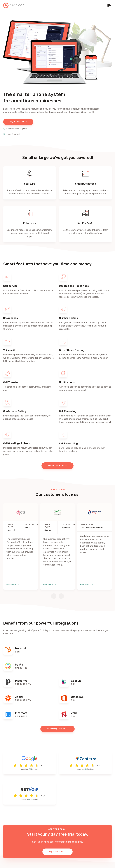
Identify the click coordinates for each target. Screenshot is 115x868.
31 (30, 769)
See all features (58, 466)
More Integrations (58, 729)
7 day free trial (12, 134)
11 (86, 769)
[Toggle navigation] (109, 5)
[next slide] (61, 596)
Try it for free (18, 122)
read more (13, 585)
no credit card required (15, 129)
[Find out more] (30, 650)
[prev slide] (54, 596)
